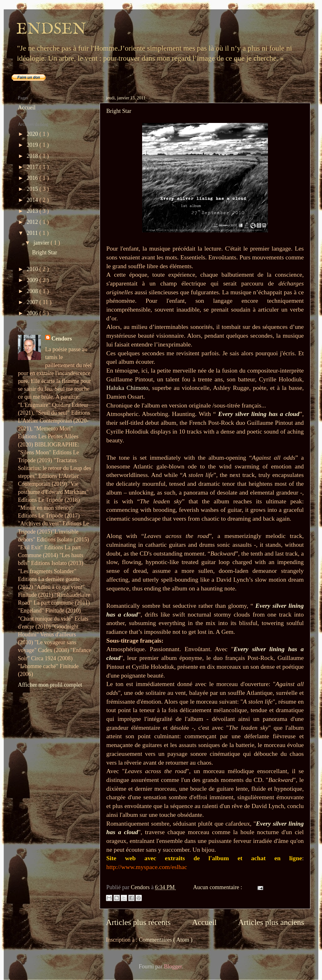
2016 (33, 178)
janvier (42, 243)
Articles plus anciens (271, 922)
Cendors (62, 339)
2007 (33, 302)
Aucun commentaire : (218, 887)
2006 (33, 313)
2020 (33, 134)
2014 (33, 200)
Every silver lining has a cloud (259, 414)
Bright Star (119, 111)
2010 (33, 269)
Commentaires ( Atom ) (165, 940)
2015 (33, 189)
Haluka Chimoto (127, 388)
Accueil (204, 922)
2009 (33, 280)
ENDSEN (51, 29)
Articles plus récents (138, 922)
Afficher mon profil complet (50, 685)
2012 (33, 222)
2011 (33, 233)
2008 (33, 291)
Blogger (173, 966)
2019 (33, 145)
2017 (33, 167)
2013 (33, 211)
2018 (33, 156)
